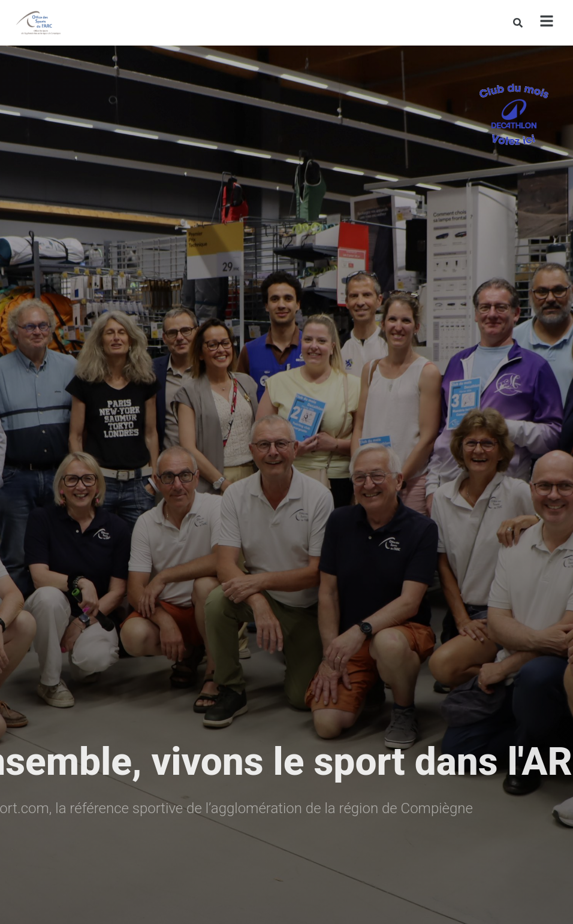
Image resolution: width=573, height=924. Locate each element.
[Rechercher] (518, 23)
